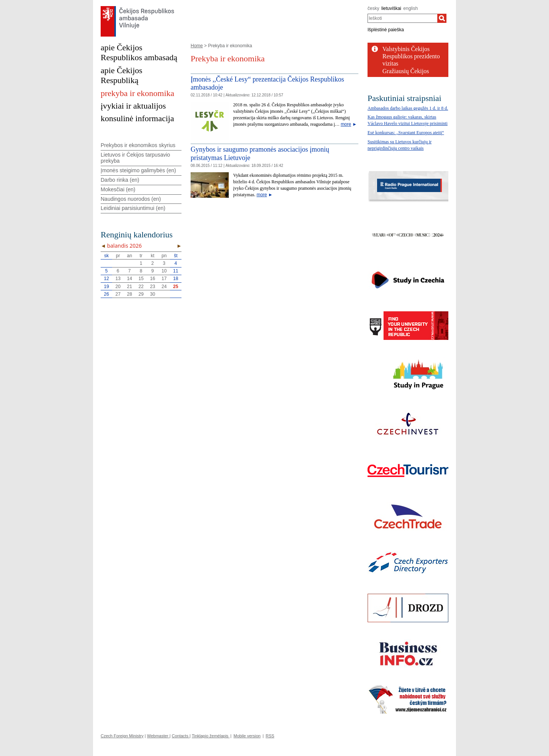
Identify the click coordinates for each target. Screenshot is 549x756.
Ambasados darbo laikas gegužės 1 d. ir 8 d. (408, 108)
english (411, 8)
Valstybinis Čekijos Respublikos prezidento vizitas (411, 56)
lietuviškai (391, 8)
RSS (270, 736)
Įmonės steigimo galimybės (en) (138, 170)
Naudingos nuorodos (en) (131, 199)
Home (197, 46)
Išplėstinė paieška (386, 30)
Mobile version (247, 736)
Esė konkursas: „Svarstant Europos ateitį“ (406, 133)
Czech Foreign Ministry (122, 736)
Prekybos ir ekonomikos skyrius (138, 145)
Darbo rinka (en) (120, 180)
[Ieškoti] (442, 18)
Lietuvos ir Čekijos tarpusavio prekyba (135, 158)
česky (373, 8)
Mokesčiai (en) (118, 189)
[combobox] (402, 18)
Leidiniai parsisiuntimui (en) (133, 208)
